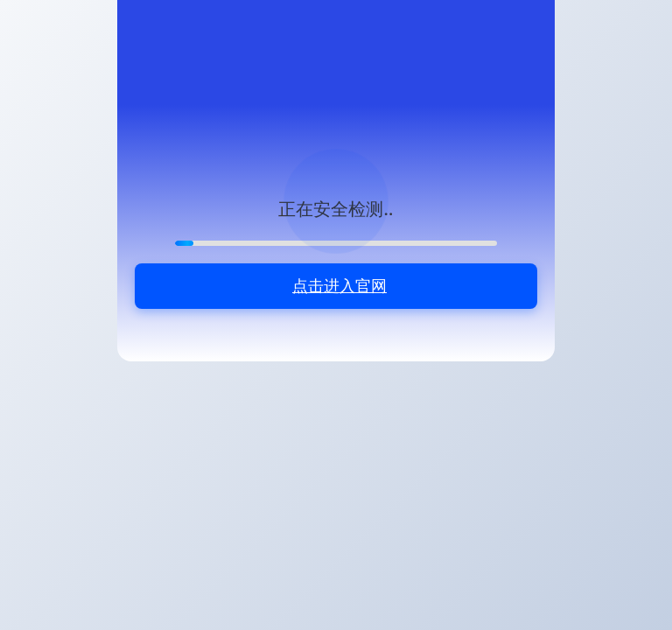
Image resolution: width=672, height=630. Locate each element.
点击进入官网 (339, 286)
